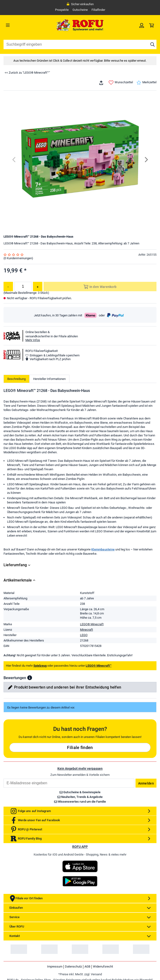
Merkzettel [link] (146, 83)
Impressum (55, 966)
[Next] (146, 160)
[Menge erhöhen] (38, 287)
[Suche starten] (152, 44)
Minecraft (86, 630)
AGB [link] (87, 966)
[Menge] (23, 287)
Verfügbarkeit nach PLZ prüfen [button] (48, 359)
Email (3, 779)
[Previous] (14, 160)
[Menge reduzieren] (8, 287)
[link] (142, 25)
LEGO (84, 635)
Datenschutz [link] (73, 966)
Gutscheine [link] (80, 10)
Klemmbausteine (103, 549)
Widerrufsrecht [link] (103, 966)
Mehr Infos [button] (33, 340)
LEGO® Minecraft (92, 624)
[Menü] (23, 25)
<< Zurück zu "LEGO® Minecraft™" (27, 73)
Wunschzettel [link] (121, 83)
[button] (30, 678)
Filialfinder (98, 10)
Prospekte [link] (62, 10)
